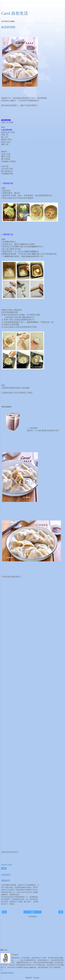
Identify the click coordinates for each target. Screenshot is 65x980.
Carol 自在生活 (15, 13)
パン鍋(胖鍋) (32, 428)
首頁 (32, 912)
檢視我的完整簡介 (7, 973)
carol (16, 955)
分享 (4, 868)
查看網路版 (32, 917)
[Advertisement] (32, 7)
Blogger (36, 978)
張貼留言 (6, 881)
